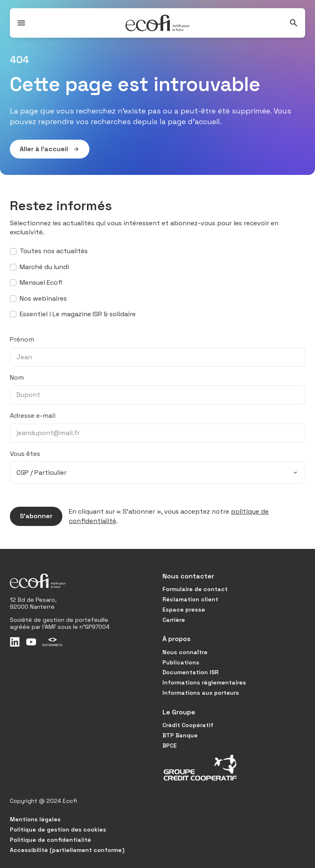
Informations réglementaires (204, 682)
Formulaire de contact (195, 589)
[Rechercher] (294, 23)
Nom (17, 377)
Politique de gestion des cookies (58, 829)
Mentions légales (35, 819)
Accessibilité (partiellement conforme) (67, 850)
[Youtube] (31, 642)
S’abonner (31, 516)
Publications (181, 662)
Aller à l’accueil (45, 149)
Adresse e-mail (33, 416)
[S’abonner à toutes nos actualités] (13, 252)
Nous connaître (185, 652)
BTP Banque (180, 735)
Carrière (174, 620)
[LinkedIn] (15, 642)
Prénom (22, 339)
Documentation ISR (191, 672)
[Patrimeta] (52, 642)
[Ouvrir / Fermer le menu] (21, 23)
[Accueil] (157, 23)
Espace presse (184, 610)
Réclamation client (190, 599)
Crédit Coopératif (188, 725)
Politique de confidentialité (50, 840)
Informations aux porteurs (201, 693)
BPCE (170, 746)
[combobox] (157, 473)
